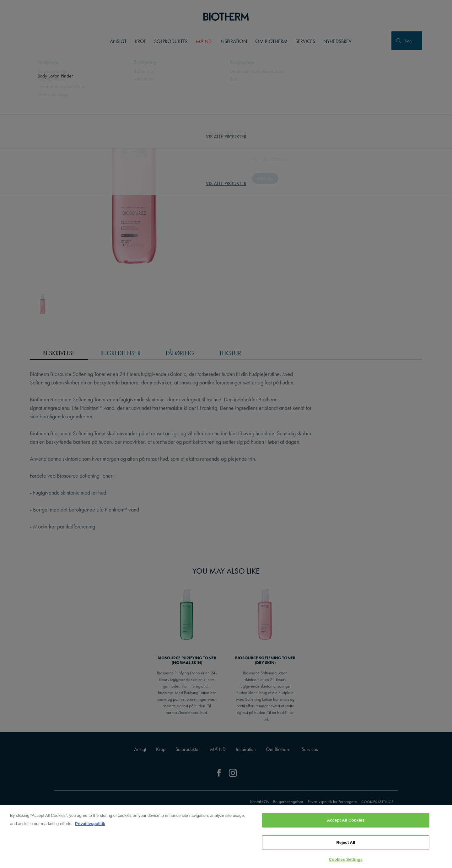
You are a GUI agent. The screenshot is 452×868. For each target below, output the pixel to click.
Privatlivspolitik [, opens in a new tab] (90, 825)
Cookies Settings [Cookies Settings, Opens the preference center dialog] (346, 861)
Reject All (346, 844)
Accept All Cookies (346, 821)
